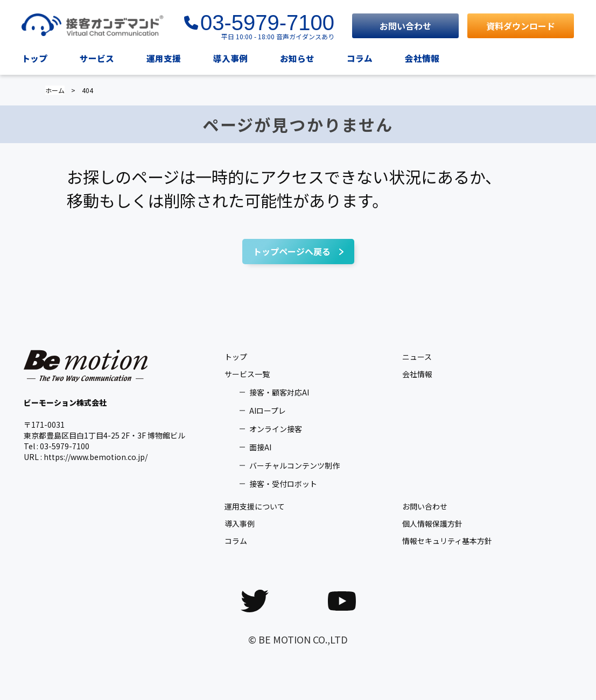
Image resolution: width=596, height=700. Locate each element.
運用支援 (164, 58)
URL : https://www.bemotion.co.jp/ (86, 457)
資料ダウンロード (521, 26)
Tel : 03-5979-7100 (57, 446)
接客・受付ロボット (283, 484)
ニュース (417, 357)
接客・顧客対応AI (279, 392)
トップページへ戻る (292, 251)
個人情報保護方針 (432, 524)
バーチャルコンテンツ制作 (295, 465)
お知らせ (297, 58)
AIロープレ (268, 411)
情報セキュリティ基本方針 (447, 541)
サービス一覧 (247, 374)
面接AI (260, 447)
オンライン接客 (276, 429)
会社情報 (422, 58)
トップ (34, 58)
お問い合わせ (405, 26)
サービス (97, 58)
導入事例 (230, 58)
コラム (360, 58)
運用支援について (255, 506)
